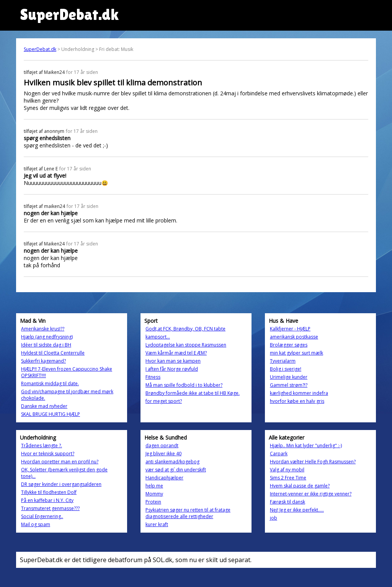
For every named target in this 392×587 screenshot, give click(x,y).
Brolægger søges (289, 345)
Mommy (154, 494)
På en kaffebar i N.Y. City (47, 500)
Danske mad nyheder (44, 406)
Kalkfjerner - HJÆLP (290, 329)
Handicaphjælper (164, 478)
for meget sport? (164, 401)
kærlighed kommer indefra (299, 393)
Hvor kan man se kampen (173, 361)
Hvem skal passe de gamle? (300, 486)
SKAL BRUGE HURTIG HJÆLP (51, 414)
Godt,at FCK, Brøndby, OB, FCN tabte (185, 329)
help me (154, 486)
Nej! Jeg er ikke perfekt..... (297, 510)
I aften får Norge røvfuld (172, 369)
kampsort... (158, 337)
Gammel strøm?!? (289, 385)
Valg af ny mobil (287, 470)
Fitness (153, 377)
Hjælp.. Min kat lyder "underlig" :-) (306, 446)
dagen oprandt (162, 446)
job (274, 518)
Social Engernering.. (42, 516)
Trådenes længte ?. (42, 446)
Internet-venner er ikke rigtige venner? (311, 494)
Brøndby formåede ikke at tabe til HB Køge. (193, 393)
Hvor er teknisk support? (48, 454)
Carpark (279, 454)
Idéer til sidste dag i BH (46, 345)
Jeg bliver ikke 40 (163, 454)
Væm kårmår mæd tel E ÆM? (176, 353)
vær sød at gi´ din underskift (176, 470)
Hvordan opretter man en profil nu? (60, 462)
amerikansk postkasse (294, 337)
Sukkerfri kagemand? (43, 361)
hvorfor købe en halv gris (297, 401)
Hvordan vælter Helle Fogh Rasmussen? (313, 462)
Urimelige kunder (289, 377)
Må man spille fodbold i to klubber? (184, 385)
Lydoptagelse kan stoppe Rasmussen (186, 345)
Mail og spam (36, 524)
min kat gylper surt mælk (296, 353)
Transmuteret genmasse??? (50, 508)
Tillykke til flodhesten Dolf (49, 492)
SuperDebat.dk (40, 49)
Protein (153, 502)
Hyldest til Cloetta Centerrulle (53, 353)
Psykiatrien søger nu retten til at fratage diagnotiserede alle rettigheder (188, 513)
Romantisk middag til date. (50, 383)
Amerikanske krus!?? (43, 329)
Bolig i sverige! (286, 369)
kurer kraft (157, 524)
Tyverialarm (283, 361)
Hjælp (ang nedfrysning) (47, 337)
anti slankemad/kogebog (172, 462)
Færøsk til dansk (287, 502)
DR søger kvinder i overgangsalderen (61, 484)
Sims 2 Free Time (288, 478)
